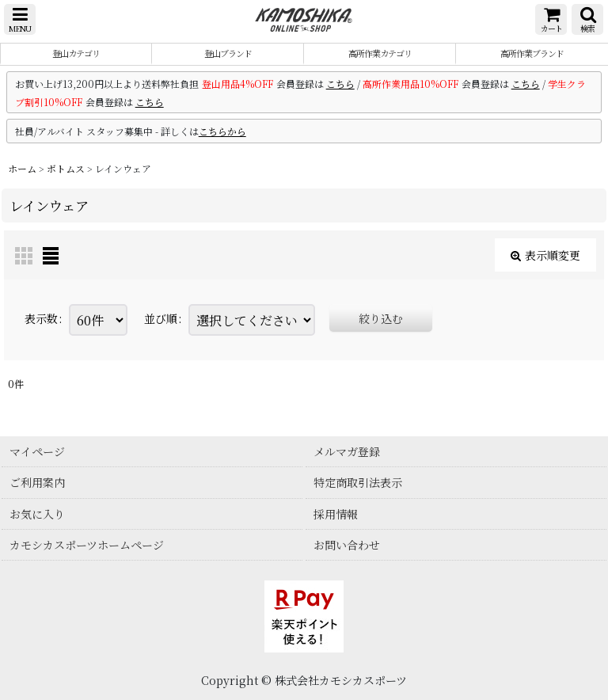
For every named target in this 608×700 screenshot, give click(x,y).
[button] (20, 19)
